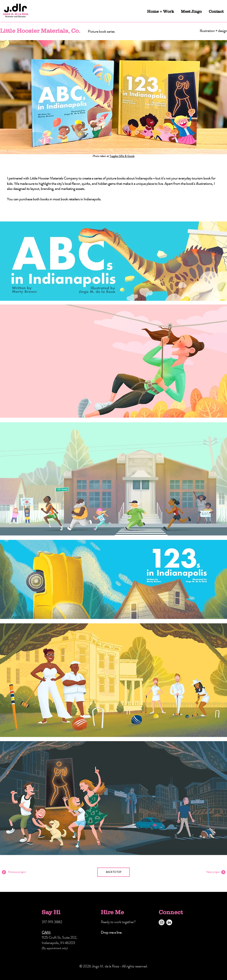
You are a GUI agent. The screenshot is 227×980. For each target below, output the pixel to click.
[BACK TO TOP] (113, 872)
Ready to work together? (118, 922)
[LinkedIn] (169, 922)
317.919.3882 (52, 922)
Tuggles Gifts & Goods (122, 156)
